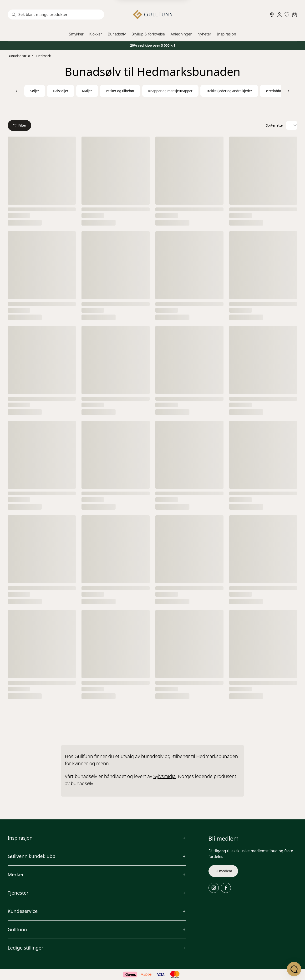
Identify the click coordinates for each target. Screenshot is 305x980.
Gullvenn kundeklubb (31, 856)
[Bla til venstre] (17, 91)
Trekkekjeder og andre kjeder (229, 91)
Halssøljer (61, 91)
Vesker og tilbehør (120, 91)
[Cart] (295, 15)
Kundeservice (23, 911)
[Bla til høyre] (288, 91)
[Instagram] (214, 888)
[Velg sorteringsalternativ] (292, 125)
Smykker (76, 34)
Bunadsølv (117, 34)
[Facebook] (226, 888)
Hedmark (43, 56)
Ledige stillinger (25, 948)
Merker (16, 874)
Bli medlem (223, 871)
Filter (19, 125)
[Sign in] (279, 15)
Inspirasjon (227, 34)
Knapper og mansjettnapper (170, 91)
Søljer (35, 91)
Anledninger (181, 34)
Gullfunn (17, 929)
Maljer (87, 91)
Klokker (96, 34)
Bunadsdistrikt (19, 56)
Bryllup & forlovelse (148, 34)
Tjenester (18, 893)
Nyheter (204, 34)
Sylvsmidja (165, 776)
